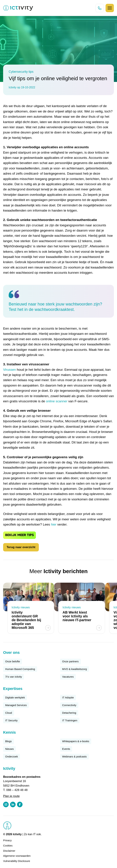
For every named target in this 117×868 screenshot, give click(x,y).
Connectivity (69, 705)
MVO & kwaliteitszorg (75, 669)
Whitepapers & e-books (76, 741)
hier (54, 524)
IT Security (11, 720)
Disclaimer (9, 851)
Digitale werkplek (15, 697)
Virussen (10, 370)
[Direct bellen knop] (100, 8)
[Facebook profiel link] (20, 804)
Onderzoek (12, 756)
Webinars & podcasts (74, 756)
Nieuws (9, 749)
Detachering (69, 713)
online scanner (57, 401)
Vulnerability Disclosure (17, 861)
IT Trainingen (70, 720)
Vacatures (68, 677)
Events (66, 749)
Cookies (8, 846)
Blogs (8, 741)
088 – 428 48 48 (17, 790)
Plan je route (11, 796)
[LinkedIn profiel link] (13, 804)
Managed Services (16, 705)
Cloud (9, 713)
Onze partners (70, 661)
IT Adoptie (68, 697)
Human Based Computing (20, 669)
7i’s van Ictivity (14, 677)
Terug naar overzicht (21, 547)
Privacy (7, 840)
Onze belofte (13, 661)
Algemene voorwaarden (17, 856)
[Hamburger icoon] (110, 8)
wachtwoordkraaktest (54, 309)
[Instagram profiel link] (6, 804)
